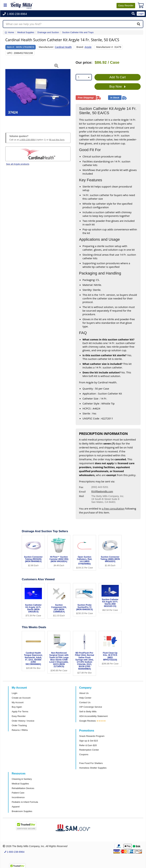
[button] (133, 14)
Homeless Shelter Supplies (93, 768)
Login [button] (141, 14)
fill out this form (57, 140)
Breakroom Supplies (22, 811)
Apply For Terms (20, 712)
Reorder (126, 5)
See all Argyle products (18, 164)
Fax (81, 487)
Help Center (85, 698)
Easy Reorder (19, 716)
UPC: (10, 53)
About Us (84, 693)
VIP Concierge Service (91, 707)
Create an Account (21, 698)
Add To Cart (118, 77)
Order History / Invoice (23, 721)
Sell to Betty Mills (88, 712)
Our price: (84, 62)
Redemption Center (89, 750)
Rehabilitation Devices (23, 788)
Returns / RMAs (20, 730)
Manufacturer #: (105, 47)
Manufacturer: (46, 47)
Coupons (84, 754)
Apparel (16, 807)
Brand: (80, 47)
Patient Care (18, 793)
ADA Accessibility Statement (94, 716)
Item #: (11, 47)
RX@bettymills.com (102, 492)
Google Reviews (88, 721)
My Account (18, 702)
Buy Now (117, 87)
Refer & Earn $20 (88, 745)
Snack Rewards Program (92, 736)
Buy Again (17, 707)
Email (82, 492)
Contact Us (85, 702)
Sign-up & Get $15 (89, 741)
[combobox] (84, 77)
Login (14, 693)
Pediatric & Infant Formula (25, 802)
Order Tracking (19, 725)
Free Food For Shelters (91, 763)
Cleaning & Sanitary (22, 779)
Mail (82, 496)
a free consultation (113, 509)
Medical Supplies (20, 784)
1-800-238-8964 (28, 140)
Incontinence (18, 797)
